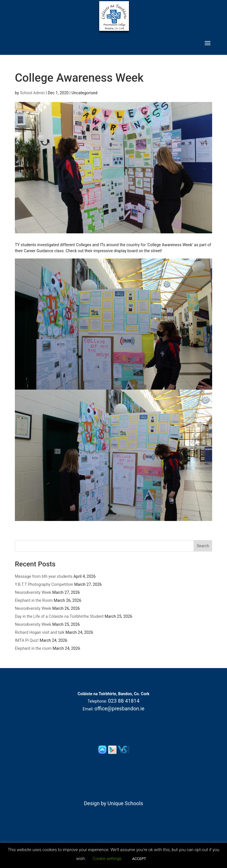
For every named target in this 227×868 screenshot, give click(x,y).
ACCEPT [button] (139, 859)
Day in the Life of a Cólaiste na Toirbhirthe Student (59, 616)
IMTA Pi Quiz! (27, 640)
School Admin (32, 93)
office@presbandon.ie (120, 708)
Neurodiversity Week (33, 592)
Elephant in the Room (34, 600)
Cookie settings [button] (107, 859)
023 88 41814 (124, 701)
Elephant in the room (33, 648)
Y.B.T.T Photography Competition (44, 584)
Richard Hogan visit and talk (40, 632)
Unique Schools (125, 803)
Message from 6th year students (44, 576)
